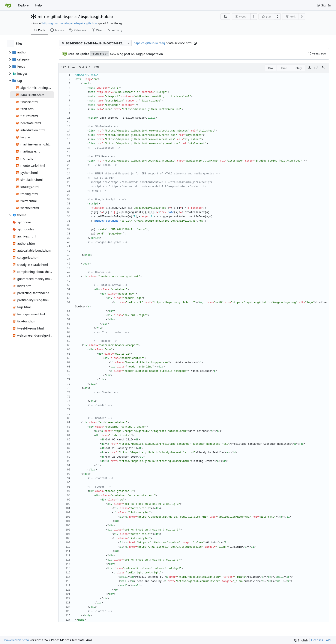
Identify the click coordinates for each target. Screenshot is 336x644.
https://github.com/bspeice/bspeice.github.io (70, 23)
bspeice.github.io (97, 17)
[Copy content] (316, 68)
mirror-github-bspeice (58, 17)
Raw (271, 68)
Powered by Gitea (17, 640)
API (328, 640)
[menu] (301, 640)
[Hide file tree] (10, 44)
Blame (283, 68)
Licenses (317, 640)
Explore (23, 5)
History (298, 68)
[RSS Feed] (225, 17)
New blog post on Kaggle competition (136, 54)
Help (38, 5)
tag (163, 43)
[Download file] (309, 68)
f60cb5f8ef (99, 54)
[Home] (8, 5)
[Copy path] (195, 43)
